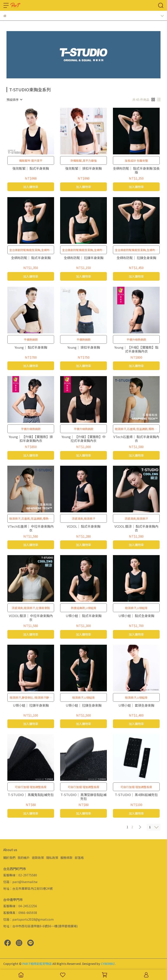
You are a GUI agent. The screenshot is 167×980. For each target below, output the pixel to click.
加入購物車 (31, 187)
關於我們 (9, 858)
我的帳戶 (24, 858)
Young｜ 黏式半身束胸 (31, 348)
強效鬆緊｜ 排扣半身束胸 (83, 169)
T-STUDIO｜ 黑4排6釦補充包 (136, 795)
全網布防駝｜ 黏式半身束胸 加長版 (136, 170)
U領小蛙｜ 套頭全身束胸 (136, 705)
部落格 (79, 858)
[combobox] (14, 100)
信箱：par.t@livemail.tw (20, 882)
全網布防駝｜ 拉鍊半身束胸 (84, 258)
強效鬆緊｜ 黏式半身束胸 (31, 169)
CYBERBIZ (108, 964)
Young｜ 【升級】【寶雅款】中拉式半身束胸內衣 (83, 439)
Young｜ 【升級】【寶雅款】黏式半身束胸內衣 (136, 349)
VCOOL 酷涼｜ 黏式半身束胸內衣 (136, 528)
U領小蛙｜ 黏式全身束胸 (136, 616)
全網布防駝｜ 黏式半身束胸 (31, 258)
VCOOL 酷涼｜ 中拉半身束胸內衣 (31, 618)
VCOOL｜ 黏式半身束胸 (84, 526)
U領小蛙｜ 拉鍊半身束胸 (31, 705)
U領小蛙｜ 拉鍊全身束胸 (84, 705)
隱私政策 (52, 858)
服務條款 (66, 858)
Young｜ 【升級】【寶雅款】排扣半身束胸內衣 (31, 439)
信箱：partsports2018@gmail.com (28, 919)
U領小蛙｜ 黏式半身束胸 (84, 616)
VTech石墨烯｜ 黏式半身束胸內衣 (136, 439)
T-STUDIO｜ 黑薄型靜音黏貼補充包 (83, 797)
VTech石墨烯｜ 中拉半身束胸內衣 (31, 528)
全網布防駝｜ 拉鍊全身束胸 (136, 258)
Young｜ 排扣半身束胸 (84, 348)
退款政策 (38, 858)
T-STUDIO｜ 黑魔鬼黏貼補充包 (31, 795)
